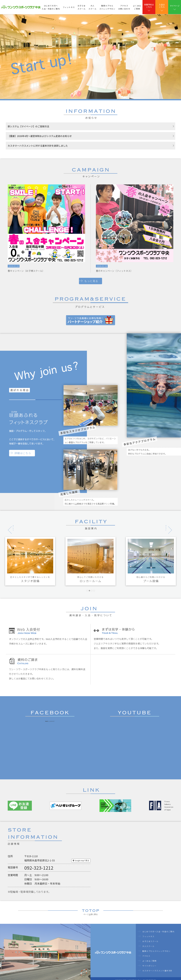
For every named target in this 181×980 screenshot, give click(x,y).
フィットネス (69, 7)
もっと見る (91, 281)
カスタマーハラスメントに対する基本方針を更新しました (38, 146)
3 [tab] (92, 595)
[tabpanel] (30, 561)
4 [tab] (95, 595)
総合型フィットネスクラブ (50, 721)
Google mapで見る (82, 860)
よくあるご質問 (137, 7)
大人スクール (92, 7)
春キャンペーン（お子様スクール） (26, 271)
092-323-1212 (39, 868)
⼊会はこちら (162, 6)
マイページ (175, 6)
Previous (9, 525)
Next (166, 525)
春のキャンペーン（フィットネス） (114, 271)
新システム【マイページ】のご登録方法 (28, 126)
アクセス (146, 956)
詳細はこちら (23, 453)
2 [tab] (90, 595)
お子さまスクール (82, 7)
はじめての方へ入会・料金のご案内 (51, 7)
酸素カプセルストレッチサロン (107, 7)
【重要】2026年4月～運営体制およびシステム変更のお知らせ (40, 136)
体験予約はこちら (149, 6)
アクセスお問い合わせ (124, 7)
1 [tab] (88, 595)
